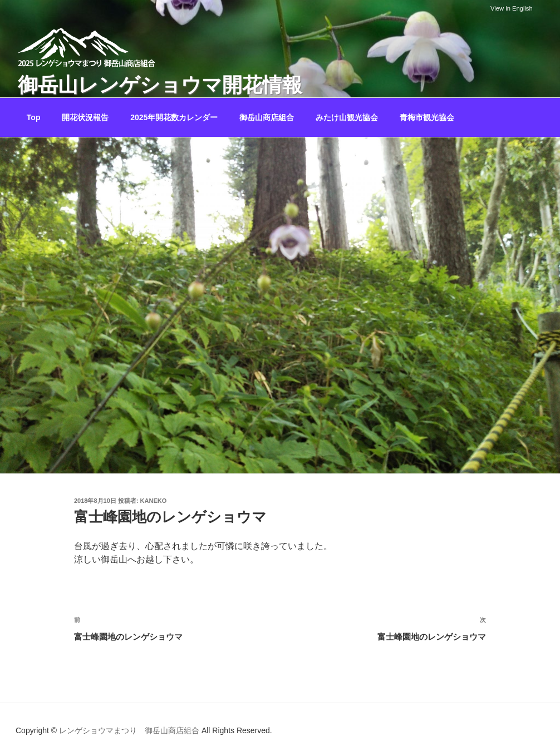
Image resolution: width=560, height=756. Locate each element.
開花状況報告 (85, 117)
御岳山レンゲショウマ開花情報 (160, 85)
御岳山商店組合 (267, 117)
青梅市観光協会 (427, 117)
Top (34, 117)
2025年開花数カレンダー (174, 117)
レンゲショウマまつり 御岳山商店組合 (129, 730)
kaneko (154, 501)
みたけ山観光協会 (347, 117)
